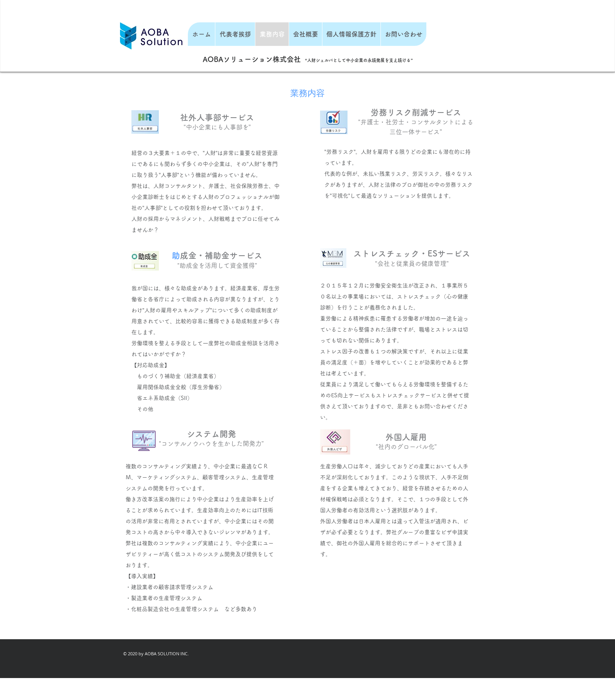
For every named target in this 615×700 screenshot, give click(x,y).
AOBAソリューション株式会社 (252, 59)
